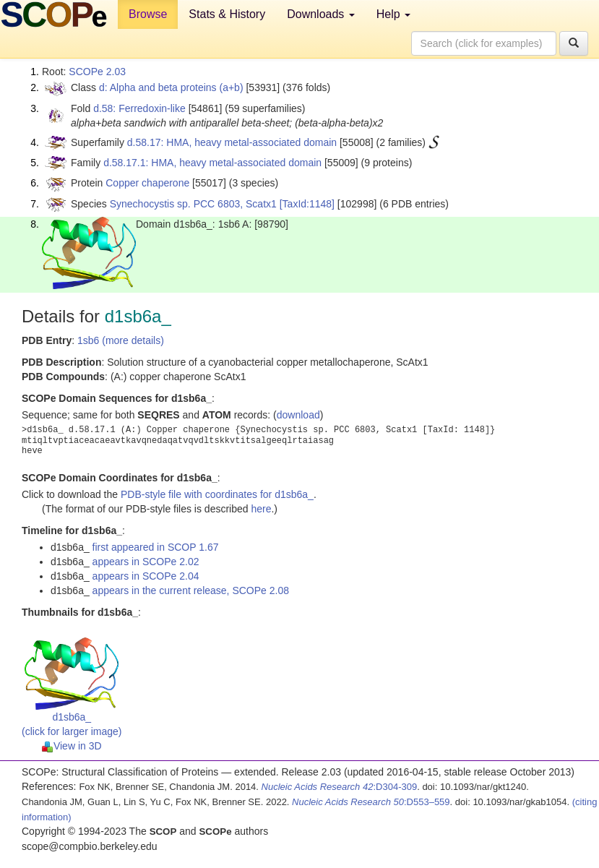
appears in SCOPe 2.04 (146, 576)
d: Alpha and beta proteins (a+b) (171, 87)
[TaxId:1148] (307, 204)
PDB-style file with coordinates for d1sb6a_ (217, 494)
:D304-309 (340, 787)
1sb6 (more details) (121, 340)
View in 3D (72, 746)
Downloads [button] (321, 14)
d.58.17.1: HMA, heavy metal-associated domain (212, 163)
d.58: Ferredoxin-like (139, 108)
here (261, 509)
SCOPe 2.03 (97, 72)
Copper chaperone (147, 183)
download (298, 415)
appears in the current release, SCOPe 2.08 (191, 590)
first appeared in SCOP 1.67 (156, 547)
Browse (148, 14)
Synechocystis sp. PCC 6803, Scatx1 (193, 204)
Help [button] (393, 14)
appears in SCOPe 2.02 (146, 562)
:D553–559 (371, 802)
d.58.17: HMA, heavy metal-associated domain (232, 142)
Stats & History (227, 14)
